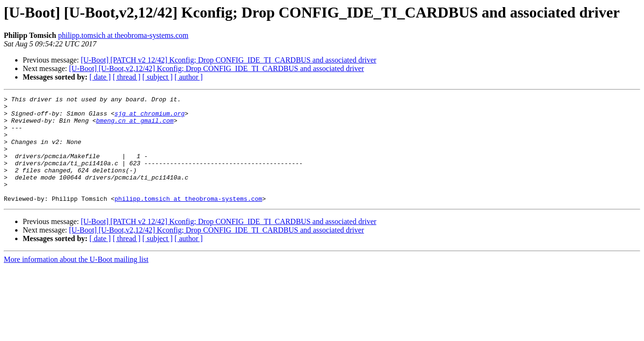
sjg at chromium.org (150, 117)
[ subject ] (158, 77)
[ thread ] (127, 77)
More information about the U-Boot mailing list (76, 281)
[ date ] (100, 77)
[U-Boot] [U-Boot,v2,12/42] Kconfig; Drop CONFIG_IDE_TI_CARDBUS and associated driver (216, 68)
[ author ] (189, 77)
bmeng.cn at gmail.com (135, 126)
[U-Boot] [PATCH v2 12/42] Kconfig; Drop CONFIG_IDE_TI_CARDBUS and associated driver (229, 60)
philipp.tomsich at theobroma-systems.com (124, 35)
